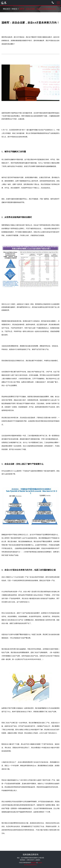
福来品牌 (34, 863)
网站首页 (7, 9)
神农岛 (15, 9)
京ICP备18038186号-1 (30, 865)
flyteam (40, 863)
